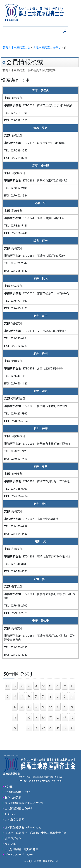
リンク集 (10, 844)
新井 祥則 (40, 354)
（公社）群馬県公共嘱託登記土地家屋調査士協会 (36, 833)
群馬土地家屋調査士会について (24, 803)
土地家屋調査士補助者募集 (21, 849)
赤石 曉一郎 (40, 166)
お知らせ (10, 814)
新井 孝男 (40, 466)
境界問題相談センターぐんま (23, 827)
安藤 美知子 (40, 621)
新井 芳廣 (40, 429)
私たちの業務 (13, 798)
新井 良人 (40, 278)
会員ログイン (13, 838)
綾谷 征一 (40, 241)
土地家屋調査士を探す (47, 47)
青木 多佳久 (40, 90)
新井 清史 (40, 391)
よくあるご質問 (14, 819)
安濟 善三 (40, 579)
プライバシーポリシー (19, 855)
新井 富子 (40, 316)
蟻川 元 (40, 542)
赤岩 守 (40, 203)
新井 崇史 (40, 504)
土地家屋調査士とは (17, 792)
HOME (9, 787)
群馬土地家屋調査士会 (16, 47)
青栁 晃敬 (40, 128)
